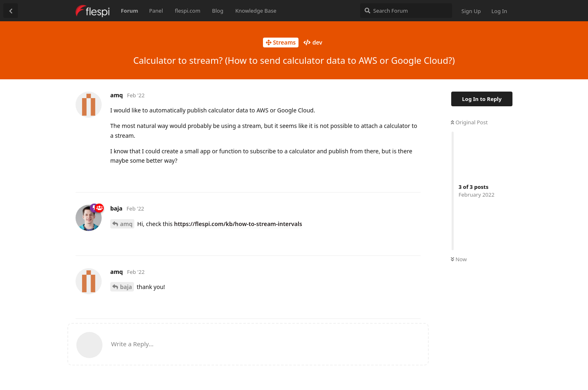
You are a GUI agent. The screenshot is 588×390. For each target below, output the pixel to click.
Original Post (469, 122)
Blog (218, 11)
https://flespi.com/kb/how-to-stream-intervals (238, 224)
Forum (129, 11)
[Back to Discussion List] (11, 11)
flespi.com (187, 11)
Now (459, 259)
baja (126, 287)
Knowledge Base (256, 11)
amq (126, 224)
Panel (156, 11)
